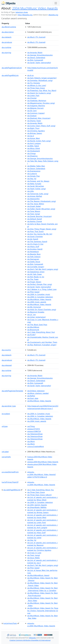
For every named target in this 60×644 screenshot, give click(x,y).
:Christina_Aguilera (36, 131)
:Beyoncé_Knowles (36, 312)
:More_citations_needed (38, 393)
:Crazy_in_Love (34, 553)
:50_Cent (32, 111)
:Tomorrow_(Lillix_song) (38, 194)
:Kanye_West (33, 138)
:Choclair (32, 98)
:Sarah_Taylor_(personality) (39, 63)
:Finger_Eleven (34, 282)
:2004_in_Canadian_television (40, 297)
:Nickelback (33, 252)
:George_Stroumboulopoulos (40, 55)
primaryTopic (10, 623)
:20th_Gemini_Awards (37, 505)
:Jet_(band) (33, 239)
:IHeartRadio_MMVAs (37, 507)
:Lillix (31, 191)
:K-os (30, 75)
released (7, 365)
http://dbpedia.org (25, 15)
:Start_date (33, 398)
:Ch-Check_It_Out (35, 244)
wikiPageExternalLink (12, 68)
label (5, 452)
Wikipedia (32, 638)
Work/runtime (9, 27)
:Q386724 (34, 431)
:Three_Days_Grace (36, 88)
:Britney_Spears (35, 133)
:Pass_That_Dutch (35, 231)
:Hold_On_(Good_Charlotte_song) (42, 310)
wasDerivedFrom (10, 472)
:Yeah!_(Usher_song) (37, 189)
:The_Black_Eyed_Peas (37, 325)
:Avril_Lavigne (34, 143)
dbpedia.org (53, 15)
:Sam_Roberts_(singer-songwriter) (42, 78)
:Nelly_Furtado (34, 184)
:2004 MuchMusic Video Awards (43, 462)
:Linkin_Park (33, 96)
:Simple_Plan (34, 176)
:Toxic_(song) (34, 214)
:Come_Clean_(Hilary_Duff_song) (41, 126)
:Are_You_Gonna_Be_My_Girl (40, 234)
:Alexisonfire (33, 199)
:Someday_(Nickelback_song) (40, 80)
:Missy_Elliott (34, 148)
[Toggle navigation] (56, 3)
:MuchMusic (33, 327)
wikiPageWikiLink (10, 75)
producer (7, 42)
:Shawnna (32, 156)
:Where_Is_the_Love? (37, 85)
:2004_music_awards (37, 302)
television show (21, 12)
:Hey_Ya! (32, 179)
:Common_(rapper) (36, 113)
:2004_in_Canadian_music (39, 294)
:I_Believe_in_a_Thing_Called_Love (42, 289)
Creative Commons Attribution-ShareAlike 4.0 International (30, 640)
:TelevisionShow (35, 434)
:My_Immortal (34, 307)
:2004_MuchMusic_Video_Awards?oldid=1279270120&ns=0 (42, 475)
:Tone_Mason (34, 211)
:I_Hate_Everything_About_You (41, 490)
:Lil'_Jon (32, 315)
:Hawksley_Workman (37, 101)
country (6, 350)
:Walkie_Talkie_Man (36, 166)
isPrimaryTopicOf (10, 482)
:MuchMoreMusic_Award (38, 575)
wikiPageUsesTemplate (12, 391)
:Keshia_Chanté (35, 221)
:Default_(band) (35, 219)
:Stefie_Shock (34, 262)
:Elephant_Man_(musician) (39, 118)
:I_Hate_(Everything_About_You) (41, 332)
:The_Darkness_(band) (37, 242)
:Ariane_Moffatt (35, 196)
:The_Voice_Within (36, 204)
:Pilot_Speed (33, 292)
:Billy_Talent (33, 146)
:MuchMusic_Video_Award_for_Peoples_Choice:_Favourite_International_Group (43, 611)
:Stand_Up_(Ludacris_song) (39, 93)
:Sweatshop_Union (36, 272)
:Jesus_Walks (33, 558)
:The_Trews (33, 279)
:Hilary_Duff (33, 247)
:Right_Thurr (33, 128)
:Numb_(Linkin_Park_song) (39, 141)
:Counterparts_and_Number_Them (42, 342)
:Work (31, 441)
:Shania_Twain (34, 121)
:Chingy (31, 153)
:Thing (31, 426)
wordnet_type (9, 406)
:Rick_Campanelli (35, 60)
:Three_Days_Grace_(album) (39, 495)
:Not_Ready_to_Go (36, 277)
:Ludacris (32, 174)
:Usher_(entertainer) (37, 317)
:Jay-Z (31, 136)
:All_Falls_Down (35, 274)
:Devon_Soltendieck (36, 58)
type (5, 426)
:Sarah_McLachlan (36, 186)
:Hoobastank (34, 151)
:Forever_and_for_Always (38, 181)
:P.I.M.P (31, 335)
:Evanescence (34, 171)
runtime (6, 47)
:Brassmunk (33, 330)
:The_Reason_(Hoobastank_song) (42, 201)
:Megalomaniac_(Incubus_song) (41, 103)
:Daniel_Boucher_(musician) (39, 216)
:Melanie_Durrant (35, 108)
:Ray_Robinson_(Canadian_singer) (42, 345)
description (8, 32)
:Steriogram (33, 259)
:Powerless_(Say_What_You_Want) (42, 91)
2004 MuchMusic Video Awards (35, 8)
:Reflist (31, 396)
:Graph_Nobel (34, 206)
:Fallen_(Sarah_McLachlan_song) (41, 209)
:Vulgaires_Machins (36, 106)
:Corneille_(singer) (36, 267)
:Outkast (32, 116)
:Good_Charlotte (35, 237)
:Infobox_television (36, 391)
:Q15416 (34, 429)
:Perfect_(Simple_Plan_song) (40, 284)
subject (6, 414)
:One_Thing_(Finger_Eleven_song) (42, 229)
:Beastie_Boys (34, 254)
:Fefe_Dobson (34, 257)
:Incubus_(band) (35, 249)
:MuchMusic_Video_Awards (39, 299)
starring (6, 53)
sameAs (6, 457)
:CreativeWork (36, 446)
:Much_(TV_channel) (36, 37)
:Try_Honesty (34, 83)
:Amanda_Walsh (35, 53)
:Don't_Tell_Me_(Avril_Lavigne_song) (43, 269)
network (7, 37)
